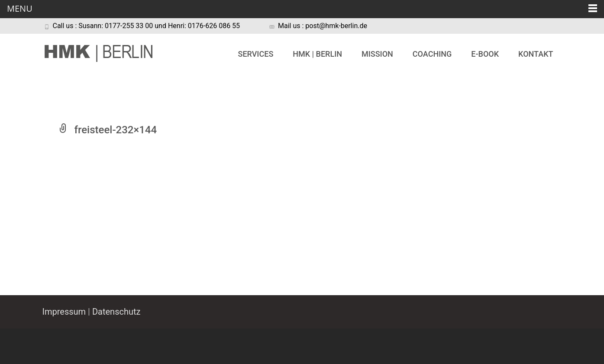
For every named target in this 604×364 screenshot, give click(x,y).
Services (256, 54)
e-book (485, 54)
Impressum (64, 312)
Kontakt (536, 54)
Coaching (432, 54)
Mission (377, 54)
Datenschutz (116, 312)
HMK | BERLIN (317, 54)
